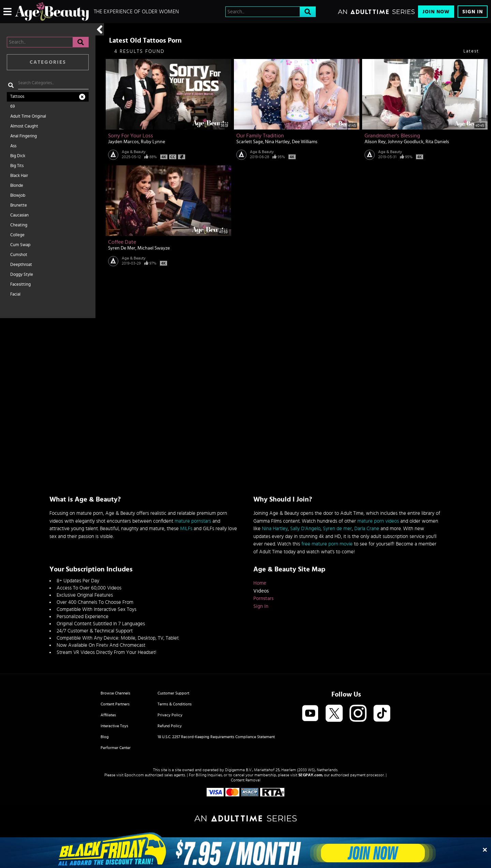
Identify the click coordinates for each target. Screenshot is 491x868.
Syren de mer (337, 529)
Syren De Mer (122, 248)
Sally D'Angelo (305, 529)
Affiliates (108, 715)
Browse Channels (115, 693)
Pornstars (263, 598)
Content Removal (246, 780)
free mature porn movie (327, 544)
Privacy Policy (170, 715)
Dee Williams (305, 142)
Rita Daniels (437, 142)
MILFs (186, 529)
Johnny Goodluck (406, 142)
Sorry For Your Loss (131, 136)
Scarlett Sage (250, 142)
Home (260, 583)
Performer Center (116, 748)
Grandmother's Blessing (392, 136)
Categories (48, 62)
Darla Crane (367, 529)
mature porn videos (378, 521)
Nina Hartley (277, 142)
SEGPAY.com (310, 775)
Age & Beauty (134, 152)
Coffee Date (122, 242)
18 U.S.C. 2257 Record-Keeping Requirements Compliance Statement (216, 737)
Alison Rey (375, 142)
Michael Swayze (154, 248)
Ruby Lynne (153, 142)
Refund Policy (170, 726)
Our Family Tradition (260, 136)
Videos (261, 591)
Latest (471, 51)
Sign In (473, 12)
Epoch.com (134, 775)
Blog (105, 737)
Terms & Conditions (175, 704)
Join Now (436, 12)
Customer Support (173, 693)
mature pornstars (193, 521)
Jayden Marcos (123, 142)
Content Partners (115, 704)
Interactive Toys (114, 726)
